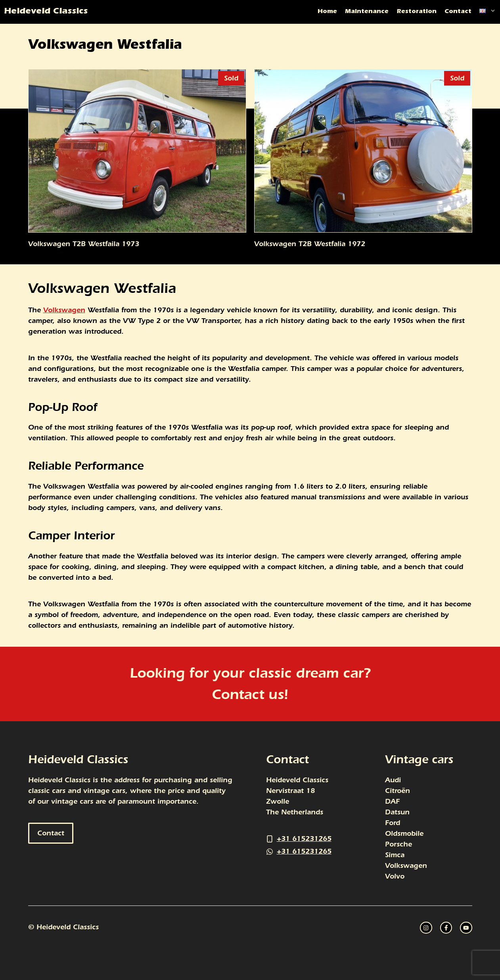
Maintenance (367, 12)
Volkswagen (64, 310)
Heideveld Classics (46, 12)
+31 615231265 (304, 839)
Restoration (417, 12)
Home (327, 12)
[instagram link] (426, 928)
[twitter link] (446, 928)
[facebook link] (466, 928)
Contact (458, 12)
